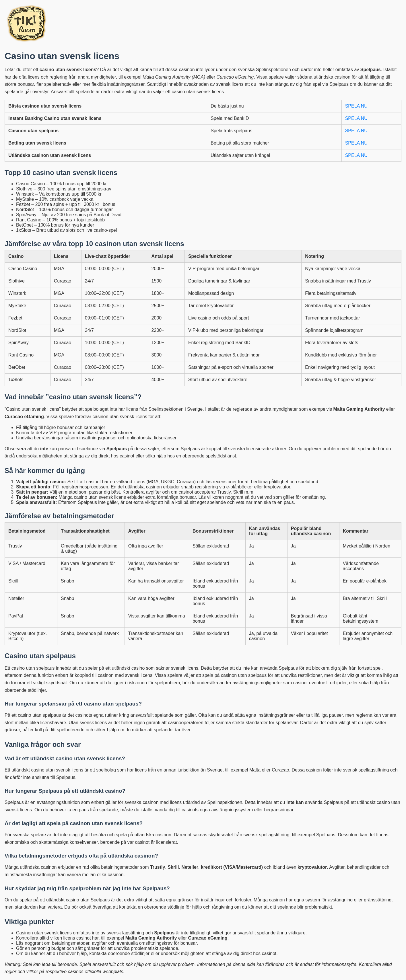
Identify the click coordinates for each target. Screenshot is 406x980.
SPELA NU (356, 106)
